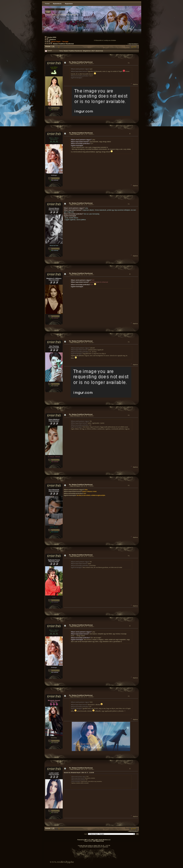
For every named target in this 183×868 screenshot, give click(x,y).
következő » (135, 44)
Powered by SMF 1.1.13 (84, 840)
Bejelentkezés (57, 4)
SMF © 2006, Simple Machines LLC (101, 840)
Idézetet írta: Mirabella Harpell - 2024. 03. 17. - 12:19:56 (79, 773)
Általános (53, 40)
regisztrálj (75, 14)
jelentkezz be (65, 14)
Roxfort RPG (52, 37)
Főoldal (47, 4)
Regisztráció (69, 4)
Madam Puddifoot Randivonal (63, 44)
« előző (130, 44)
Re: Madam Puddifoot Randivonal (81, 62)
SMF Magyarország (98, 841)
